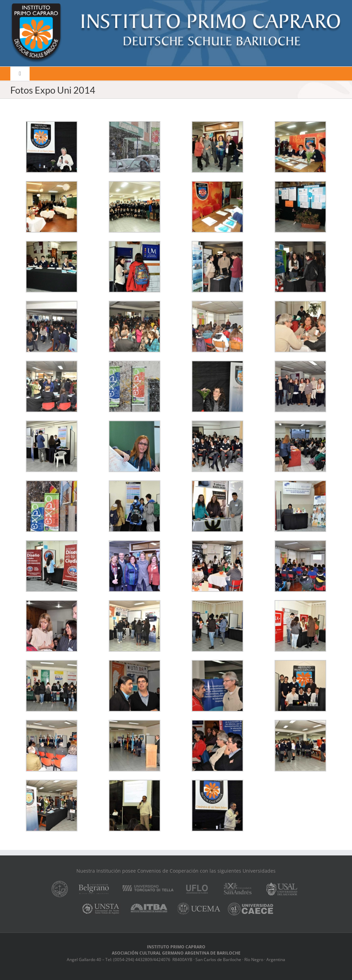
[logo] (176, 6)
